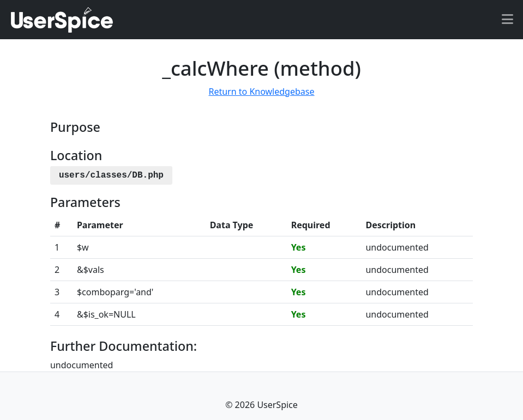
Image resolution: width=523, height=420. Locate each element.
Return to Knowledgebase (261, 92)
